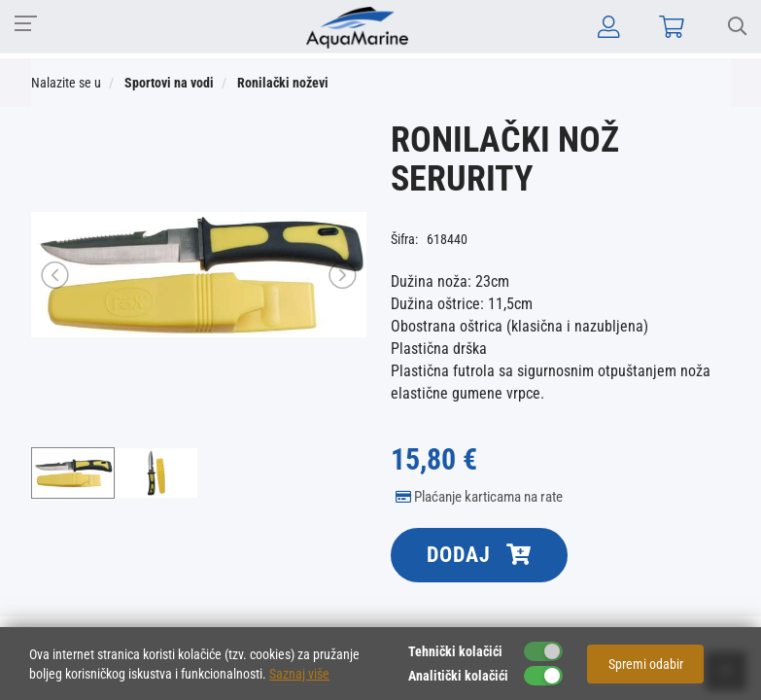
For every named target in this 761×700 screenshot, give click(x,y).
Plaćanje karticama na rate (479, 497)
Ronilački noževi (283, 83)
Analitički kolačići (458, 676)
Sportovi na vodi (169, 83)
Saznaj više (299, 674)
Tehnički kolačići (455, 651)
